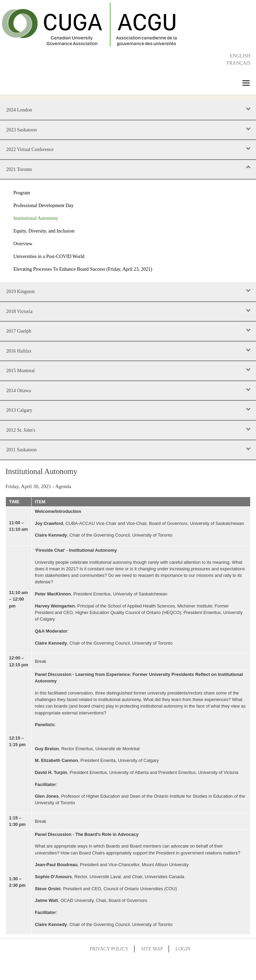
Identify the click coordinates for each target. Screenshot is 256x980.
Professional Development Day (44, 206)
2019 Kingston (20, 292)
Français (239, 63)
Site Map (152, 949)
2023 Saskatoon (22, 130)
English (240, 56)
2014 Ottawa (19, 391)
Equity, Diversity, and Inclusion (44, 231)
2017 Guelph (19, 331)
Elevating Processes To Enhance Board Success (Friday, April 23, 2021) (83, 269)
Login (183, 949)
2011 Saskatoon (22, 450)
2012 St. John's (21, 430)
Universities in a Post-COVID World (49, 256)
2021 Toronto (19, 169)
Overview (23, 244)
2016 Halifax (19, 351)
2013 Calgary (19, 410)
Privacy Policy (109, 949)
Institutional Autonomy (36, 218)
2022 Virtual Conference (30, 149)
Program (22, 193)
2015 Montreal (20, 371)
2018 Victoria (19, 311)
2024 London (19, 110)
